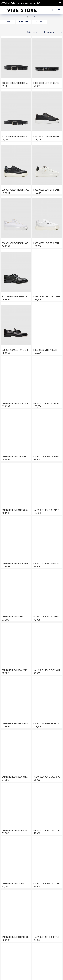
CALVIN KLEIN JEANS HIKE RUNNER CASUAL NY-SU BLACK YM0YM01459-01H (16, 724)
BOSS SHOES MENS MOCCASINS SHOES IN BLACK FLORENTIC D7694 (47, 350)
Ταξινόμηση (32, 32)
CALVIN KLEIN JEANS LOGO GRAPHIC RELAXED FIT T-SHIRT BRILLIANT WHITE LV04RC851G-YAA (47, 777)
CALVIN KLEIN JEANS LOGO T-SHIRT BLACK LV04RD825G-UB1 (16, 830)
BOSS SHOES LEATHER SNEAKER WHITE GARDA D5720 (16, 243)
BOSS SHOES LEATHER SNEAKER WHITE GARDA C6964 (47, 190)
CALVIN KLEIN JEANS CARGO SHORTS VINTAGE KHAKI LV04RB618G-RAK (47, 457)
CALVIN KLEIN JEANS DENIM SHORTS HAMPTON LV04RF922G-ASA (47, 617)
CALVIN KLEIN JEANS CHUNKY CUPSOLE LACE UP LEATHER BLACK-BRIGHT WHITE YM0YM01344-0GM (47, 510)
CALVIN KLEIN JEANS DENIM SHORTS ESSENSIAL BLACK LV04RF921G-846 (16, 617)
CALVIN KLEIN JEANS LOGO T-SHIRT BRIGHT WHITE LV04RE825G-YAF (16, 884)
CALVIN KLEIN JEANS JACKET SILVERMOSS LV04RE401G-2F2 (47, 724)
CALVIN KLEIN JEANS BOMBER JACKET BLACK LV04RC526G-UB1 (16, 457)
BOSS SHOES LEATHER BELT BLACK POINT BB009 (16, 136)
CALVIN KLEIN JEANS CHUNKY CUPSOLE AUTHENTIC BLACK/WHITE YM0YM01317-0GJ (16, 510)
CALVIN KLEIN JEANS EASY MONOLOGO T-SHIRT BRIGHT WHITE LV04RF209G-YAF (16, 670)
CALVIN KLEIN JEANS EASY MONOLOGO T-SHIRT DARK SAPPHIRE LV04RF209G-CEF (47, 670)
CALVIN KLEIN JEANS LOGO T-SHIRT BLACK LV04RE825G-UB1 (47, 830)
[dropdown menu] (51, 10)
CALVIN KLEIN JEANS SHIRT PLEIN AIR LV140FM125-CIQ (47, 937)
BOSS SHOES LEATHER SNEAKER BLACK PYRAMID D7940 (16, 190)
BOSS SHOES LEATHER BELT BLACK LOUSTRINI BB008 (47, 83)
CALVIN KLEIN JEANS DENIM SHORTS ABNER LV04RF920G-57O (47, 563)
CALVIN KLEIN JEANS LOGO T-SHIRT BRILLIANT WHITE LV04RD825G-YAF (47, 884)
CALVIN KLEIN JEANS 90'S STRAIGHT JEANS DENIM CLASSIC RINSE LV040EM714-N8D (16, 403)
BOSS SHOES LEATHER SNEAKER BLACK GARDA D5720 (47, 136)
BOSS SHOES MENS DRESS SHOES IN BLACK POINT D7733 (16, 297)
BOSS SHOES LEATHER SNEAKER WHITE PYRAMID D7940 (47, 243)
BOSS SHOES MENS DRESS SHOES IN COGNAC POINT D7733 (47, 297)
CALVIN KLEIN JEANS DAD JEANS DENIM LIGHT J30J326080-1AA (16, 563)
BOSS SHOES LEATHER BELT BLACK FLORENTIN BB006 (16, 83)
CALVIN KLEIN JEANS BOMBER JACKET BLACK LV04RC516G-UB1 (47, 403)
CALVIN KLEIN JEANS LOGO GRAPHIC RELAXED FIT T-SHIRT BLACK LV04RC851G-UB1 (16, 777)
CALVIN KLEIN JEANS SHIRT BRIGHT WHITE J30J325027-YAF (16, 937)
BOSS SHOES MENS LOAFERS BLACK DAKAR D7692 (16, 350)
